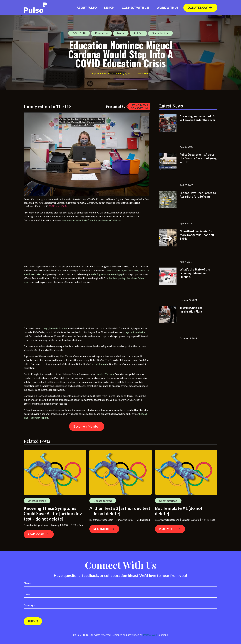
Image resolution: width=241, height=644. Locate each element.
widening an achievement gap (107, 274)
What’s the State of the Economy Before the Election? (195, 273)
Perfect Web (155, 635)
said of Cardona (106, 374)
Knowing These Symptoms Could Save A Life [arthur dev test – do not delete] (53, 514)
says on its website (135, 332)
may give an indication (55, 328)
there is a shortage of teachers (122, 270)
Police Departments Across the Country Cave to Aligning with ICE (198, 158)
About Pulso (87, 8)
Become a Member (87, 426)
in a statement (99, 364)
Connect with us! (136, 8)
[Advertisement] (47, 244)
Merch (109, 8)
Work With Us (167, 8)
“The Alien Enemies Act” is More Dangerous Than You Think (197, 235)
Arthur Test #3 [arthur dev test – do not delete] (120, 511)
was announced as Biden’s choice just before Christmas (92, 220)
